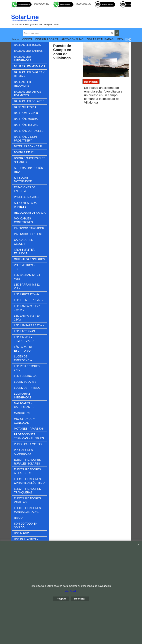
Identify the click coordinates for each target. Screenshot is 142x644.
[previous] (126, 39)
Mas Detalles (71, 591)
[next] (130, 39)
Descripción (91, 82)
